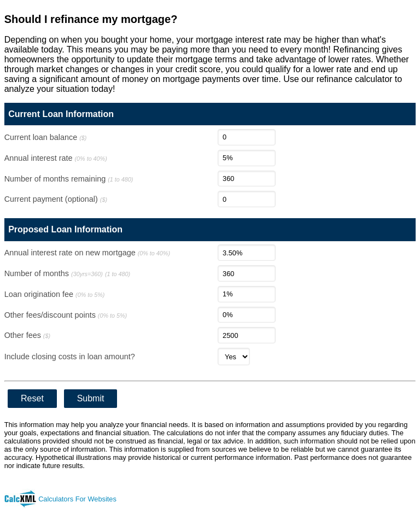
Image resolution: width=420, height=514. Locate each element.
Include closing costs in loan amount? (70, 357)
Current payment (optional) (56, 199)
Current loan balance (46, 137)
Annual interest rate (56, 158)
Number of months (67, 273)
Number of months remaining (69, 179)
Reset (32, 398)
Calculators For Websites (77, 499)
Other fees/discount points (66, 315)
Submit (91, 398)
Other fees (27, 335)
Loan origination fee (55, 294)
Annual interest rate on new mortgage (87, 253)
